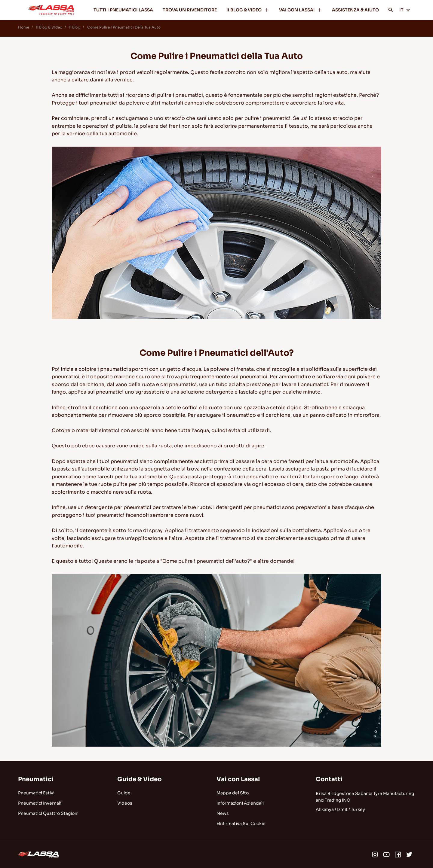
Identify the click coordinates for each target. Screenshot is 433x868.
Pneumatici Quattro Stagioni (48, 813)
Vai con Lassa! (238, 779)
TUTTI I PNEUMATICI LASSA (123, 10)
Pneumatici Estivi (36, 793)
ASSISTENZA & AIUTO (355, 10)
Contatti (329, 779)
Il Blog (75, 27)
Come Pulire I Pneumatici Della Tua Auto (124, 27)
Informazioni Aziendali (240, 803)
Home (24, 27)
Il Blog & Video (49, 27)
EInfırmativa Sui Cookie (241, 824)
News (223, 813)
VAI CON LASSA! (301, 10)
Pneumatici (36, 779)
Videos (125, 803)
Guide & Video (140, 779)
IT (405, 10)
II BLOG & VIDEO (248, 10)
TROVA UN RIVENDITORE (190, 10)
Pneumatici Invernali (40, 803)
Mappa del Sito (233, 793)
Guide (124, 793)
